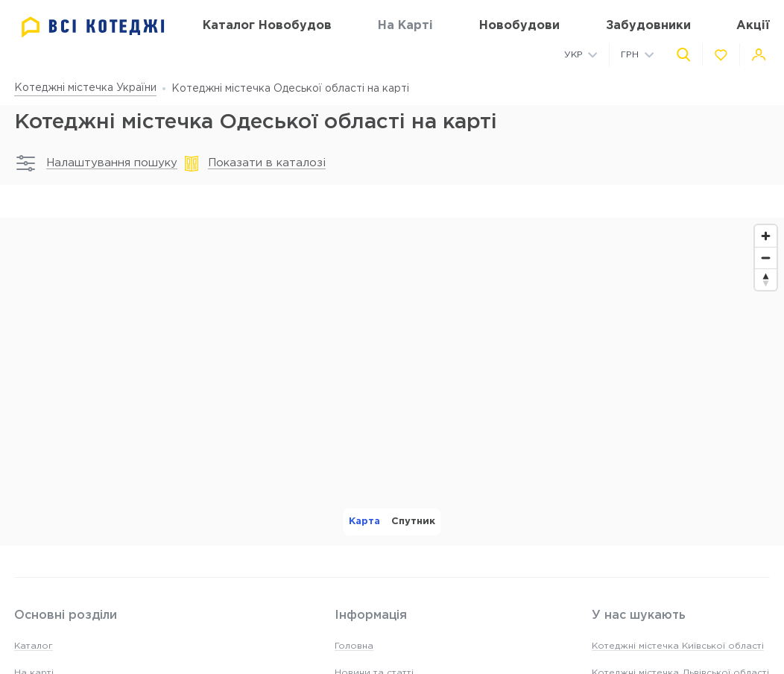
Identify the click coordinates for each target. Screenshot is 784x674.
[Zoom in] (766, 236)
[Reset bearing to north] (766, 279)
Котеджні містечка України (85, 88)
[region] (392, 382)
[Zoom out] (766, 258)
